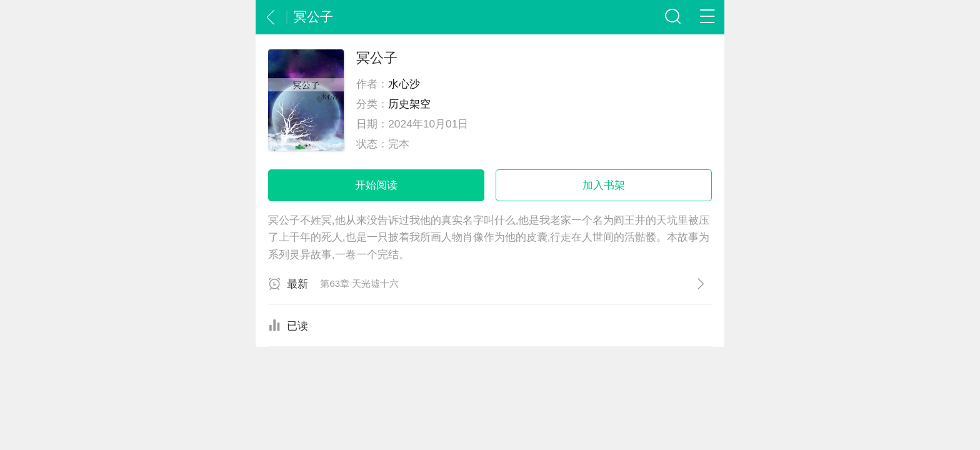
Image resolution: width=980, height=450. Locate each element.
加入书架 (604, 185)
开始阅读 (376, 185)
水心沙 (404, 84)
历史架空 (409, 104)
